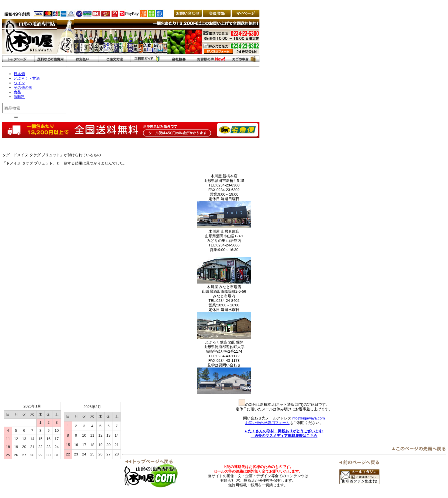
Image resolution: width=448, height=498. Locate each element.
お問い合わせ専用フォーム (267, 423)
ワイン (19, 83)
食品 (17, 92)
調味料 (19, 97)
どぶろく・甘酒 (27, 78)
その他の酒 (23, 88)
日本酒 (19, 74)
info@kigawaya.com (308, 418)
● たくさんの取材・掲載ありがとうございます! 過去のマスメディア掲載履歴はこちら (284, 433)
